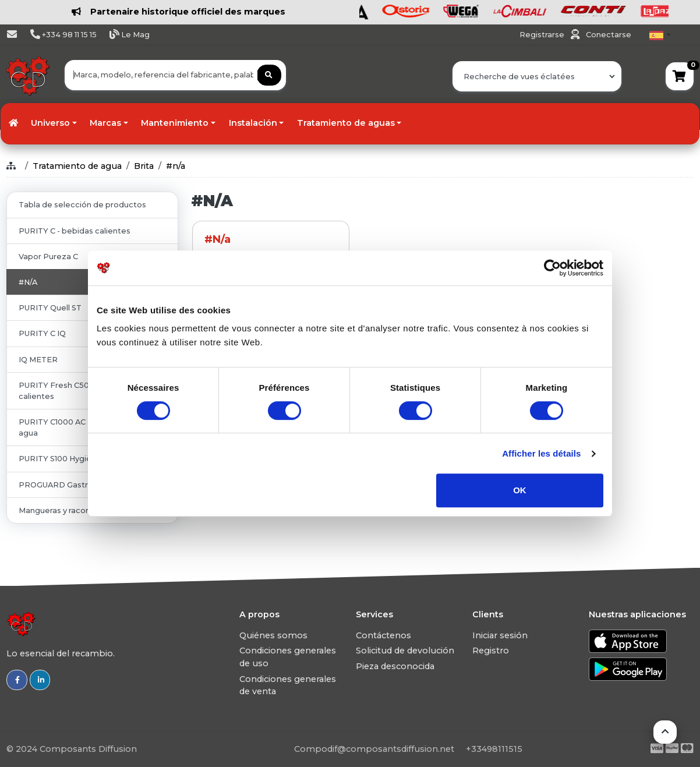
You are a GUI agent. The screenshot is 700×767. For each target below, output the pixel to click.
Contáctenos (383, 635)
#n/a (176, 166)
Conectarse (609, 35)
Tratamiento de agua (77, 166)
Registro (491, 651)
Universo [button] (50, 123)
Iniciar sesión (500, 635)
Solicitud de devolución (405, 651)
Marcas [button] (105, 123)
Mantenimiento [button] (175, 123)
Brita (144, 166)
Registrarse (543, 35)
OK (520, 490)
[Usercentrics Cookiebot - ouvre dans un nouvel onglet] (552, 268)
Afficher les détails (541, 453)
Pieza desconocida (395, 666)
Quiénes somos (273, 635)
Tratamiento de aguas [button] (346, 123)
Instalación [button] (253, 123)
